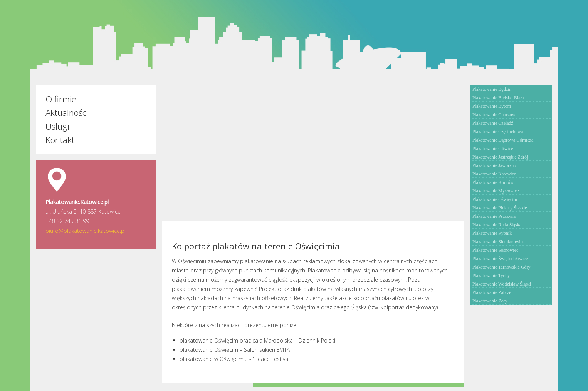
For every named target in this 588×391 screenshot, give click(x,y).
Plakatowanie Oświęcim (495, 199)
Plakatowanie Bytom (492, 106)
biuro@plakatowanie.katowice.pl (86, 231)
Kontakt (60, 140)
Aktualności (67, 113)
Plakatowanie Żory (490, 301)
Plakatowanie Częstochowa (498, 132)
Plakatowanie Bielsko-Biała (498, 98)
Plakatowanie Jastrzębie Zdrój (500, 157)
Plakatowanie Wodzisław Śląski (502, 284)
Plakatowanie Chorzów (494, 115)
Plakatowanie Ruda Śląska (497, 225)
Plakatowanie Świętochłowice (500, 259)
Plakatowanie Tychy (491, 276)
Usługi (57, 126)
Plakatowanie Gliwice (493, 149)
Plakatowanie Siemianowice (499, 242)
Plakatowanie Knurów (493, 182)
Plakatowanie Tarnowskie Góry (501, 267)
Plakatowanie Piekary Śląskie (500, 208)
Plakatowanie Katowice (494, 174)
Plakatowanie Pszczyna (494, 216)
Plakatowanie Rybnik (492, 233)
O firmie (61, 99)
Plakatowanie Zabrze (492, 292)
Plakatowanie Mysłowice (496, 191)
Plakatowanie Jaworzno (494, 165)
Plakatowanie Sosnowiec (496, 250)
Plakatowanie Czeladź (493, 123)
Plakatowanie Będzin (492, 89)
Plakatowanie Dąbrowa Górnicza (503, 140)
